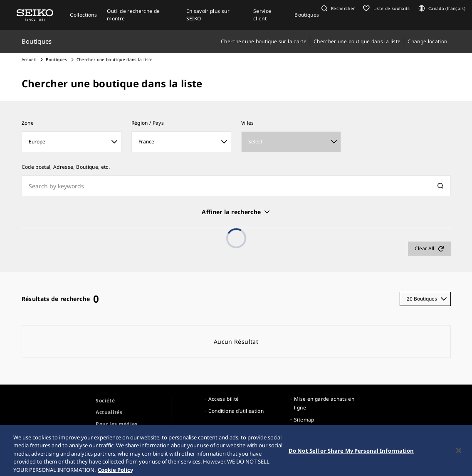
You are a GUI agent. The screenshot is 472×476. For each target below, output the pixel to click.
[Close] (459, 454)
